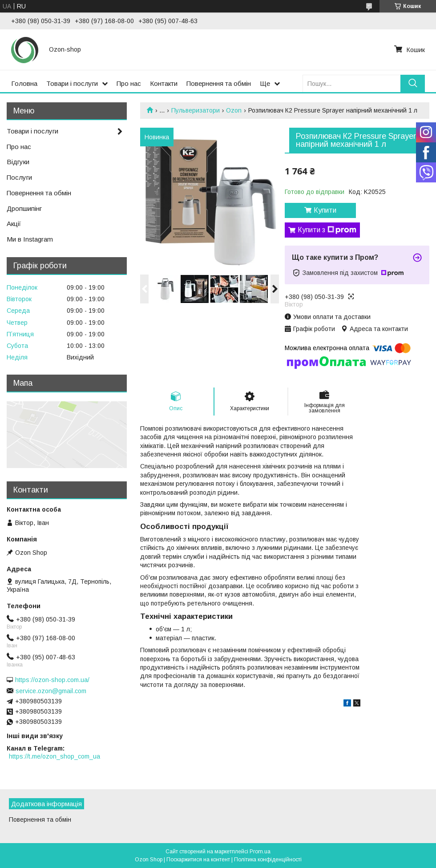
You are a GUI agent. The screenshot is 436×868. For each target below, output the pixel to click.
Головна (24, 83)
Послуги (19, 177)
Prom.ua (260, 852)
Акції (14, 224)
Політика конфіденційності (268, 860)
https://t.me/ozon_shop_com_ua (54, 756)
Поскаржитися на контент (198, 860)
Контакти (164, 83)
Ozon (234, 110)
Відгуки (18, 162)
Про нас (129, 83)
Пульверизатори (196, 110)
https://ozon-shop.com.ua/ (52, 680)
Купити (325, 210)
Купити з (327, 230)
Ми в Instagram (30, 239)
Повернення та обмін (219, 83)
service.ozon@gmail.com (51, 691)
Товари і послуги (72, 83)
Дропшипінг (24, 208)
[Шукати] (413, 83)
